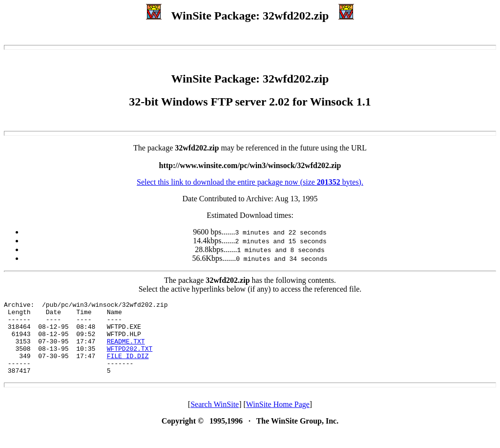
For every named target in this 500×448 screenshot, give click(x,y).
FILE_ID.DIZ (128, 367)
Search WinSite (215, 419)
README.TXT (126, 350)
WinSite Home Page (278, 419)
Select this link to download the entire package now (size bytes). (250, 182)
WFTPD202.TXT (130, 359)
